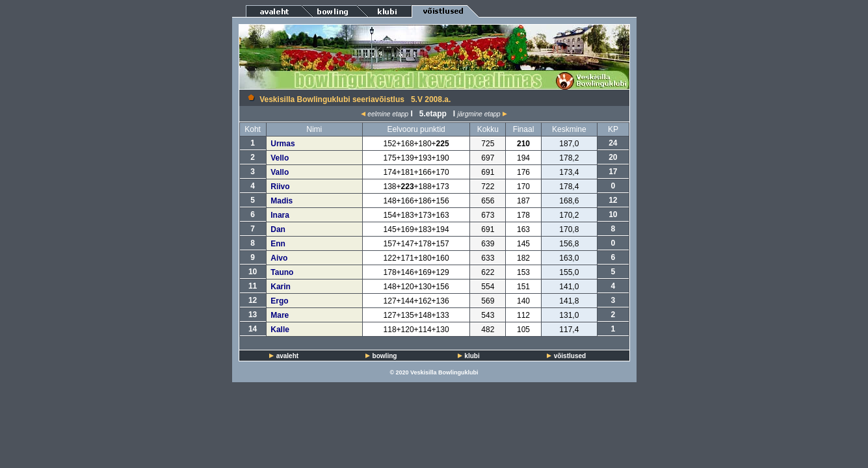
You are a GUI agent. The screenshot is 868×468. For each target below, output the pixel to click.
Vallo (280, 172)
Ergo (279, 301)
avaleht (287, 356)
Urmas (283, 144)
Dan (278, 229)
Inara (280, 215)
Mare (280, 315)
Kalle (280, 330)
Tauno (282, 272)
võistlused (570, 356)
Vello (280, 158)
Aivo (279, 258)
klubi (472, 356)
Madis (282, 201)
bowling (385, 356)
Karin (281, 287)
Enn (278, 244)
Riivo (280, 187)
